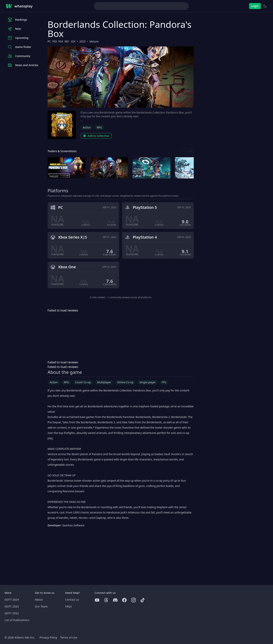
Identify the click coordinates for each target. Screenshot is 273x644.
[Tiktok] (143, 600)
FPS (164, 382)
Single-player (148, 382)
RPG (99, 127)
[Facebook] (124, 600)
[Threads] (106, 600)
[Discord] (115, 600)
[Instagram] (133, 600)
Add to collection (96, 136)
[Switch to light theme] (265, 6)
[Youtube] (97, 600)
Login (255, 6)
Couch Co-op (83, 382)
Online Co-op (125, 382)
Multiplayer (104, 382)
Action (87, 127)
